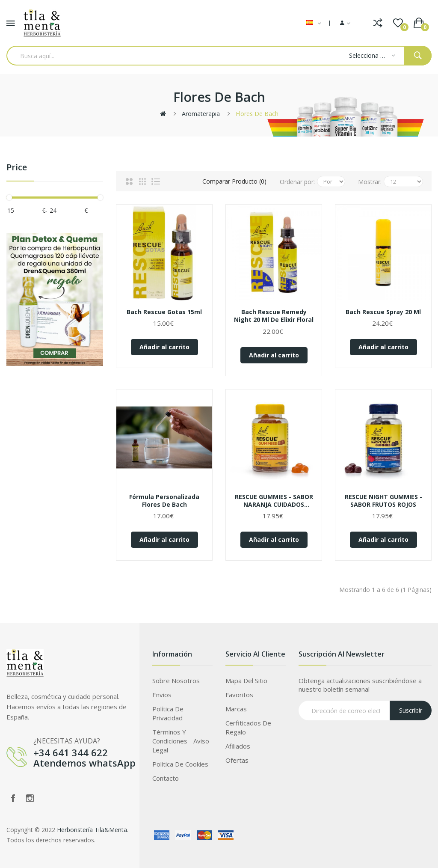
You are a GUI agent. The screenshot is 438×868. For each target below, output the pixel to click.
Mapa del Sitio (246, 681)
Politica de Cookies (180, 764)
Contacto (166, 778)
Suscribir (411, 710)
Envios (162, 695)
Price (17, 168)
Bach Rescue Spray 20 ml (383, 312)
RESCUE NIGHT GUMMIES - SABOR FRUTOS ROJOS (383, 501)
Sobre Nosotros (176, 681)
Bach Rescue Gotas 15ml (164, 312)
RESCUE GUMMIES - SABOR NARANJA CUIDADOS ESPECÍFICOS (274, 501)
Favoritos (239, 695)
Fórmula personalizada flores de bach (164, 501)
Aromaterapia (201, 114)
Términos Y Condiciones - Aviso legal (181, 741)
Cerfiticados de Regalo (248, 727)
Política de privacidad (168, 713)
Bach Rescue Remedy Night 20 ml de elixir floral (274, 316)
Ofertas (237, 760)
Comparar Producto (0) (234, 181)
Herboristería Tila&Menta (92, 830)
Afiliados (238, 746)
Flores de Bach (257, 114)
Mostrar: (370, 182)
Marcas (236, 709)
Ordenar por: (297, 182)
